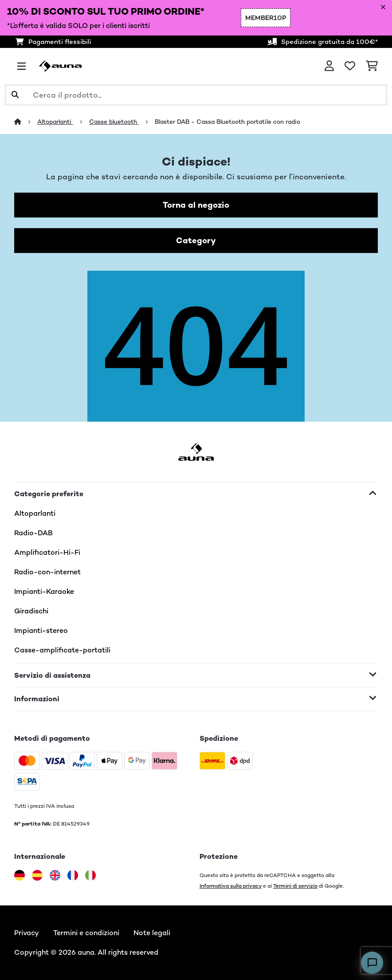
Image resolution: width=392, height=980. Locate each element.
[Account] (329, 66)
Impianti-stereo (41, 630)
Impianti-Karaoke (44, 591)
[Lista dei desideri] (350, 66)
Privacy (27, 933)
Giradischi (31, 611)
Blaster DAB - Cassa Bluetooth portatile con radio (228, 122)
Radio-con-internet (47, 572)
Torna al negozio (196, 205)
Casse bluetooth (114, 122)
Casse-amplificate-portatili (62, 650)
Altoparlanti (55, 122)
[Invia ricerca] (15, 95)
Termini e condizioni (86, 933)
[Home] (26, 122)
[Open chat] (372, 963)
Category (196, 240)
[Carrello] (372, 66)
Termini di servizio (295, 886)
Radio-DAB (33, 533)
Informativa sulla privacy (231, 886)
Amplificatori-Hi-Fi (47, 552)
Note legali (152, 933)
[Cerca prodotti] (196, 95)
